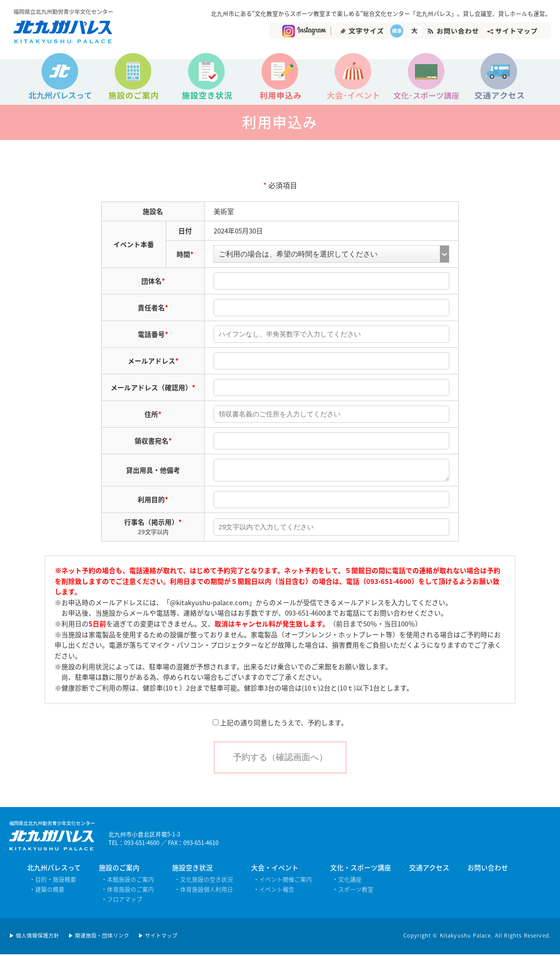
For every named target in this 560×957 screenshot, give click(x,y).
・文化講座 (347, 882)
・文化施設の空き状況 (204, 882)
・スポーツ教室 (353, 892)
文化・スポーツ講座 (361, 870)
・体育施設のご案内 (128, 892)
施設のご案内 (119, 870)
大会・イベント (275, 870)
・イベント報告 (274, 892)
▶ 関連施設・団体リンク (99, 938)
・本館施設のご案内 (128, 882)
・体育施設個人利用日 (204, 892)
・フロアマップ (122, 902)
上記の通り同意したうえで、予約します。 (280, 725)
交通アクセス (429, 870)
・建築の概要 (47, 892)
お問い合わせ (488, 870)
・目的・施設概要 (53, 882)
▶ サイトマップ (158, 938)
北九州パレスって (54, 870)
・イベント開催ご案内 (283, 882)
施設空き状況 (192, 870)
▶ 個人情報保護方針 (34, 938)
